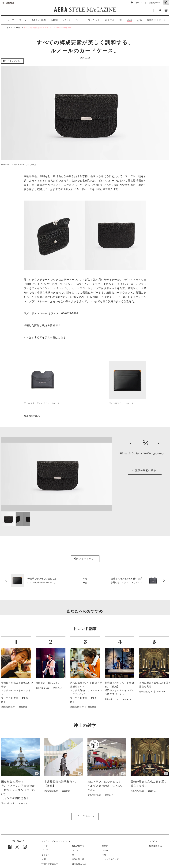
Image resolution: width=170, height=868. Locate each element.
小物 (129, 20)
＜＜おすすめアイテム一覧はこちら (45, 337)
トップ (10, 20)
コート (79, 20)
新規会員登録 (154, 2)
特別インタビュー (50, 864)
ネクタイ (110, 20)
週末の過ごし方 (79, 864)
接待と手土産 (78, 859)
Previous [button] (132, 443)
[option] (8, 20)
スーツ (23, 20)
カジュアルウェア (110, 859)
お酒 (139, 20)
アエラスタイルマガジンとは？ (56, 841)
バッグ (67, 20)
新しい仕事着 (39, 20)
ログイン (138, 2)
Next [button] (159, 20)
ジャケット (94, 20)
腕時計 (55, 20)
